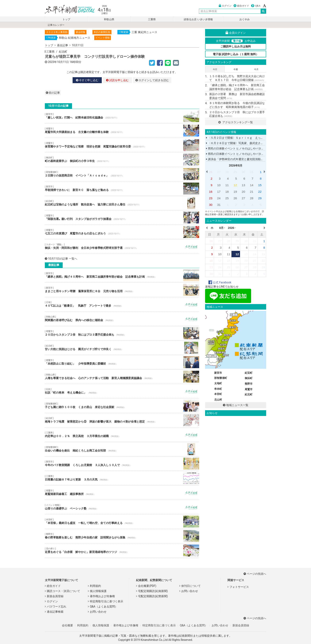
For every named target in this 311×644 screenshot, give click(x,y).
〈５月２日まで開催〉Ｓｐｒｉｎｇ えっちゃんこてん (242, 138)
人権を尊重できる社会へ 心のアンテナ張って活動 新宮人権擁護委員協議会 (122, 377)
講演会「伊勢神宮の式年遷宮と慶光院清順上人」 (237, 159)
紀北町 (63, 52)
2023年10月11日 (58, 62)
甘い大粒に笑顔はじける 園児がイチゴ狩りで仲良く (122, 348)
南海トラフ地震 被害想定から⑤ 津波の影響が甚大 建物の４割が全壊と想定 (122, 420)
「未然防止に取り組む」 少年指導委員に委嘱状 (122, 362)
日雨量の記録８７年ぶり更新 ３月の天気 (122, 478)
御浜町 (249, 378)
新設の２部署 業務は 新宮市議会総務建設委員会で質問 (237, 96)
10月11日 (78, 45)
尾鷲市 (249, 389)
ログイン (225, 6)
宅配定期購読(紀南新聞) (153, 591)
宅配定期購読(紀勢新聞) (153, 596)
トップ (66, 19)
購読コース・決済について (63, 591)
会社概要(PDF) (147, 586)
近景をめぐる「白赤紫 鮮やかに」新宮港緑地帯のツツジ (122, 551)
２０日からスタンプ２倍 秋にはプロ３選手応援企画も (122, 333)
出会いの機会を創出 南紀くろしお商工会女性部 (122, 449)
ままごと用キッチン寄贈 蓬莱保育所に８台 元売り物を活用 (122, 290)
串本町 (218, 389)
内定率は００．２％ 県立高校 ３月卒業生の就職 (122, 435)
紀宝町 (249, 373)
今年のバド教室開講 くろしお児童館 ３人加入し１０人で (122, 464)
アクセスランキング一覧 (236, 122)
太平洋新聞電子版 (67, 10)
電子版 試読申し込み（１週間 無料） (236, 54)
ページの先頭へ (255, 574)
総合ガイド (241, 6)
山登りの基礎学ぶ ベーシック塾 (122, 507)
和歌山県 (109, 19)
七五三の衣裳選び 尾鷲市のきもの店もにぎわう (122, 232)
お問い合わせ (98, 612)
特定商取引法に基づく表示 (107, 601)
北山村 (218, 400)
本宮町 (218, 394)
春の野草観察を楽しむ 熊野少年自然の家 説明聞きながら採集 (122, 536)
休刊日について (191, 586)
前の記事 (53, 93)
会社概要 (67, 625)
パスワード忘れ (57, 606)
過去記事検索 (55, 612)
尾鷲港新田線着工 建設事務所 (122, 493)
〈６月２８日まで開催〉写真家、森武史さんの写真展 (240, 143)
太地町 (218, 383)
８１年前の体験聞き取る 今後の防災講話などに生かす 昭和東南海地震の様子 (237, 105)
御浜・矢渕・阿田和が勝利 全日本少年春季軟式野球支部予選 (122, 246)
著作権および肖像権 (102, 596)
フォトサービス (239, 587)
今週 (236, 69)
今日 (215, 69)
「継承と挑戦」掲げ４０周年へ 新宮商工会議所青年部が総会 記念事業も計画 (122, 275)
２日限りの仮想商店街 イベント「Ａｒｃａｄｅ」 (122, 174)
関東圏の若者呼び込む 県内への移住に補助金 (122, 319)
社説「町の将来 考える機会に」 (122, 391)
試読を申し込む (117, 80)
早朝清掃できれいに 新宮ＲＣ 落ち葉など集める (122, 189)
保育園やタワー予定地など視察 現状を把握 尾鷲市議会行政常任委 (122, 145)
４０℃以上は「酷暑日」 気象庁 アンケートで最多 (122, 304)
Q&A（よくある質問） (104, 606)
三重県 (152, 19)
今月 (256, 69)
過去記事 (62, 45)
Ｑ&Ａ (256, 6)
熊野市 (249, 384)
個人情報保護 (98, 591)
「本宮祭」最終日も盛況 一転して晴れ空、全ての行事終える (122, 522)
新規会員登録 (55, 596)
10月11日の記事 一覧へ (61, 259)
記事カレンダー (56, 25)
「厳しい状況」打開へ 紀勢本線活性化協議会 (122, 116)
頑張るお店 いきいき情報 (198, 19)
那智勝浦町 (221, 378)
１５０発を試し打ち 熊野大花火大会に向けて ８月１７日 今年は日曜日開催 (237, 78)
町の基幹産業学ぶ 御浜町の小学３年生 (122, 160)
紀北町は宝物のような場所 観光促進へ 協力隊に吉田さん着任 (122, 203)
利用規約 (95, 586)
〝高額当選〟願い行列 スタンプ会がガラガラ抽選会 (122, 218)
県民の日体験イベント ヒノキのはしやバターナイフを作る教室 (246, 148)
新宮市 (218, 373)
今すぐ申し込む (87, 80)
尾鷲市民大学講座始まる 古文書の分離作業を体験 (122, 131)
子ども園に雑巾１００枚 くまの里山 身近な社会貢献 (122, 406)
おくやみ (245, 19)
